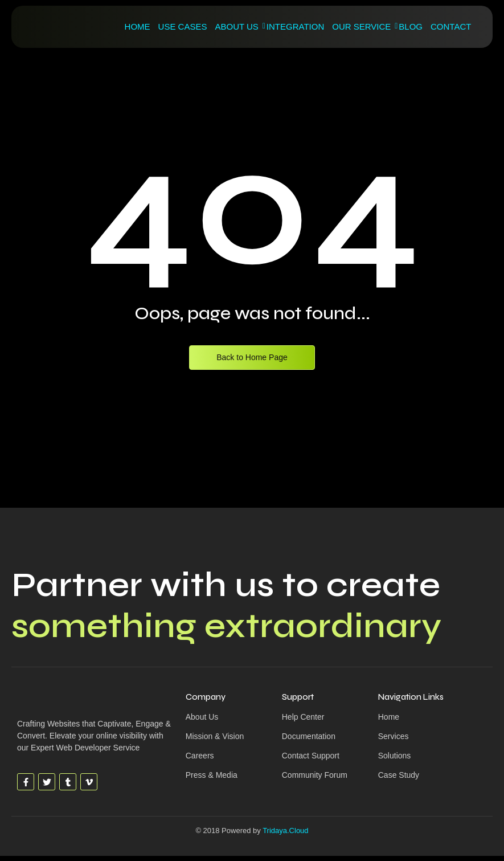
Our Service (363, 26)
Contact (451, 26)
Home (138, 26)
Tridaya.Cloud (285, 831)
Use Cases (183, 26)
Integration (295, 26)
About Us (238, 26)
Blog (411, 26)
